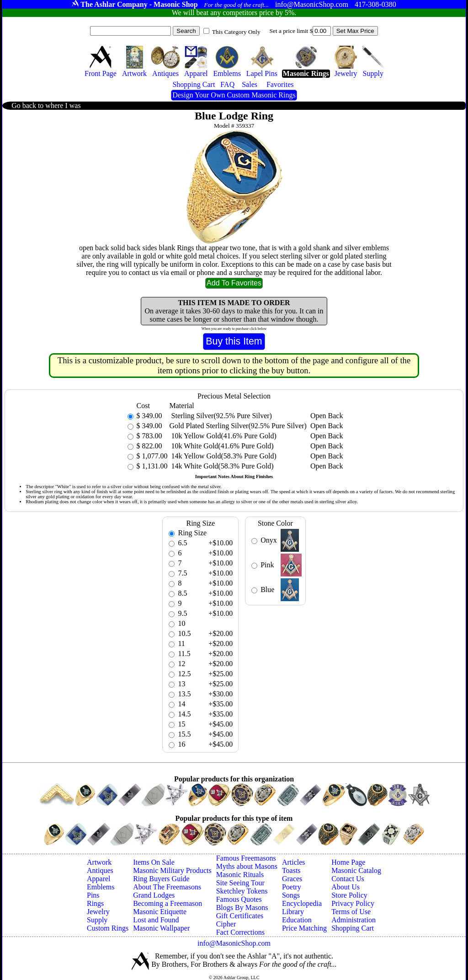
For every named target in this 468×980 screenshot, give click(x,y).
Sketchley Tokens (242, 891)
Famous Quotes (239, 899)
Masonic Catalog (356, 870)
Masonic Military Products (172, 870)
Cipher (226, 924)
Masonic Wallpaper (161, 928)
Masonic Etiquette (160, 912)
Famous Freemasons (246, 858)
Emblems (101, 887)
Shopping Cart (353, 928)
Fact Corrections (240, 932)
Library (293, 912)
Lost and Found (156, 920)
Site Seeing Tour (240, 883)
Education (297, 920)
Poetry (292, 887)
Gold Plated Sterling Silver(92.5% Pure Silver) (238, 426)
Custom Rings (108, 928)
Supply (97, 920)
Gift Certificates (240, 916)
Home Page (348, 862)
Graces (292, 879)
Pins (93, 895)
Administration (354, 920)
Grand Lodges (154, 895)
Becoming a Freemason (168, 903)
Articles (294, 862)
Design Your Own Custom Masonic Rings (234, 95)
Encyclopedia (302, 903)
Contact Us (348, 879)
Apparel (99, 879)
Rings (95, 903)
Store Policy (349, 895)
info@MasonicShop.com (234, 943)
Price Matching (304, 928)
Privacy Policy (353, 903)
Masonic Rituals (240, 875)
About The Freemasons (167, 887)
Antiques (100, 870)
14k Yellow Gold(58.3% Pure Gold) (223, 456)
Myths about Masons (247, 866)
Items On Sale (154, 862)
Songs (291, 895)
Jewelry (98, 912)
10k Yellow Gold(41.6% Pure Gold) (223, 436)
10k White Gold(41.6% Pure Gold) (222, 446)
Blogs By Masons (242, 907)
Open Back (327, 416)
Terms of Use (351, 912)
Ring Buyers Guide (161, 879)
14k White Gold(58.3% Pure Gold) (222, 466)
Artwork (99, 862)
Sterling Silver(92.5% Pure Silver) (221, 416)
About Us (346, 887)
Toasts (291, 870)
